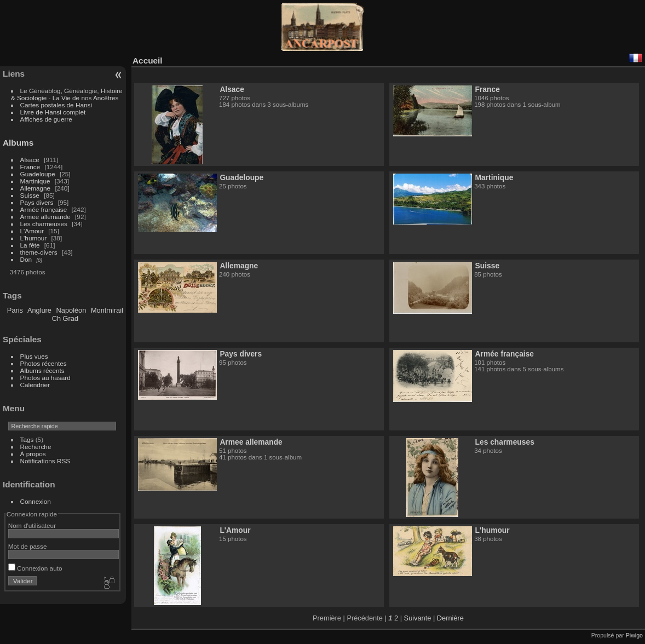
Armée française (44, 209)
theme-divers (39, 252)
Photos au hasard (45, 378)
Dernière (450, 618)
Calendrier (35, 385)
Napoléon (71, 310)
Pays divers (37, 202)
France (30, 167)
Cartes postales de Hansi (56, 105)
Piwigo (634, 635)
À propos (33, 454)
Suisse (30, 195)
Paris (15, 310)
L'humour (34, 238)
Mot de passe (28, 546)
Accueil (148, 61)
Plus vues (34, 356)
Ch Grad (65, 318)
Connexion (36, 501)
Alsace (30, 160)
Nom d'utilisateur (32, 525)
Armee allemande (45, 217)
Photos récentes (44, 363)
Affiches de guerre (46, 119)
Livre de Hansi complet (53, 112)
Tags (27, 439)
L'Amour (32, 231)
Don (26, 259)
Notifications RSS (45, 461)
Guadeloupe (38, 174)
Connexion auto (35, 568)
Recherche (36, 447)
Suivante (418, 618)
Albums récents (42, 370)
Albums (18, 143)
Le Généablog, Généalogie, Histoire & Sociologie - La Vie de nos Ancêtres (67, 94)
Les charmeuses (44, 224)
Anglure (39, 310)
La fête (30, 245)
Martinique (35, 181)
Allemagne (36, 188)
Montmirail (107, 310)
